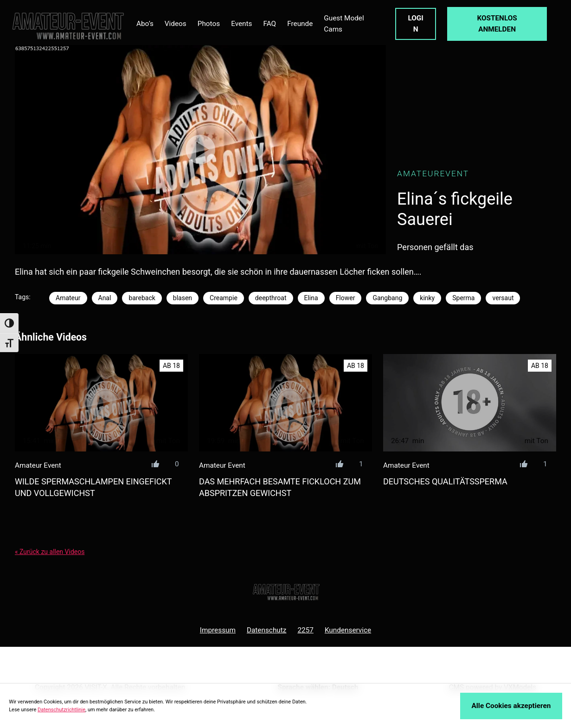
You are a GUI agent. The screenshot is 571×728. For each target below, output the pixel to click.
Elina (311, 298)
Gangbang (387, 298)
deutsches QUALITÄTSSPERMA (445, 481)
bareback (142, 298)
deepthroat (271, 298)
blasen (183, 298)
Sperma (463, 298)
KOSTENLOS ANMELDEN (497, 24)
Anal (105, 298)
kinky (427, 298)
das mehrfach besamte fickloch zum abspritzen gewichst (280, 487)
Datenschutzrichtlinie (61, 710)
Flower (346, 298)
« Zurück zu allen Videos (50, 552)
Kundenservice (348, 630)
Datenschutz (266, 630)
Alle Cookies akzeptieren (511, 706)
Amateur (68, 298)
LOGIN (415, 24)
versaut (503, 298)
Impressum (218, 630)
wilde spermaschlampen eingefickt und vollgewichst (93, 487)
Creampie (224, 298)
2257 (305, 630)
